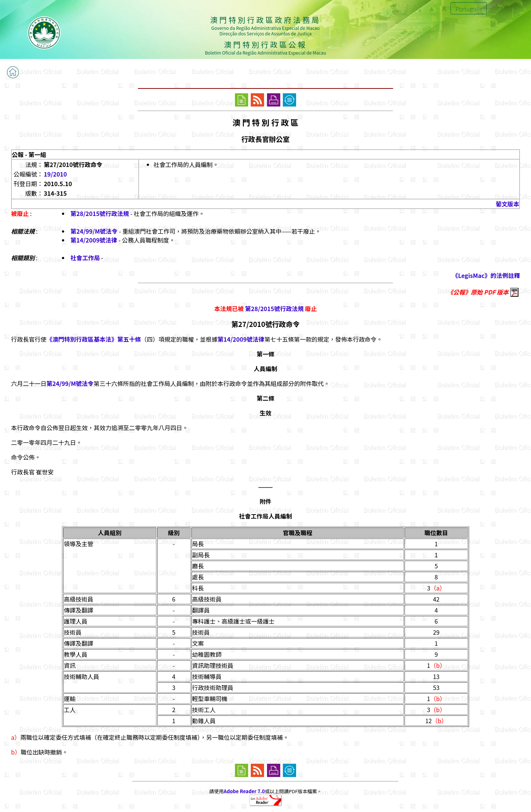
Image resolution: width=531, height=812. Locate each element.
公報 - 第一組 (29, 154)
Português (469, 9)
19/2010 (55, 174)
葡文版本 (507, 204)
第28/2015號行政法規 (100, 213)
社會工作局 (85, 258)
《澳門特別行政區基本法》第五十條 (94, 339)
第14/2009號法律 (94, 240)
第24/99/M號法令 (94, 231)
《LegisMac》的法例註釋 (486, 275)
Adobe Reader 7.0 (244, 791)
